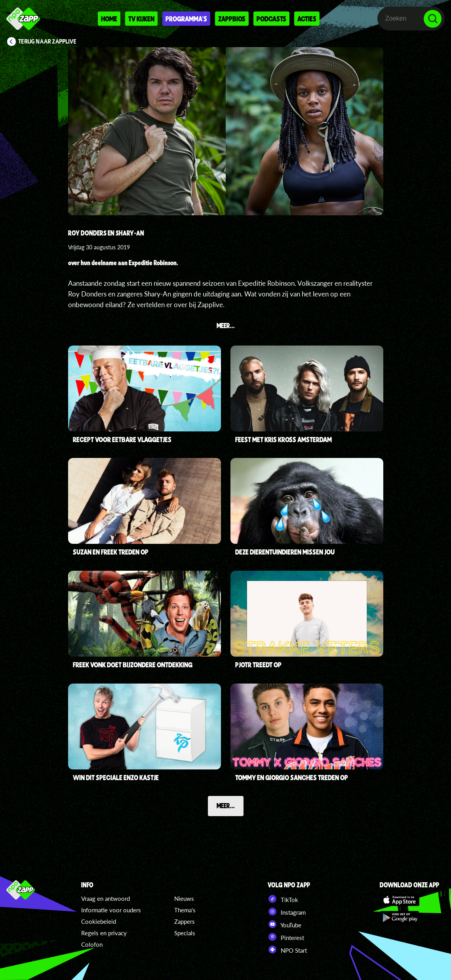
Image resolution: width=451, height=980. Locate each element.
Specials (185, 933)
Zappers (185, 921)
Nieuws (184, 898)
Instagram (287, 912)
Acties (307, 19)
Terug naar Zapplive (48, 42)
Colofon (92, 944)
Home (109, 19)
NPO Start (287, 950)
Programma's (186, 19)
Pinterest (286, 937)
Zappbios (232, 19)
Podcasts (271, 19)
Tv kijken (141, 19)
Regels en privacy (104, 933)
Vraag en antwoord (106, 898)
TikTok (283, 899)
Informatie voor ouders (111, 910)
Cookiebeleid (99, 921)
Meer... (226, 805)
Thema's (185, 910)
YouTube (284, 924)
